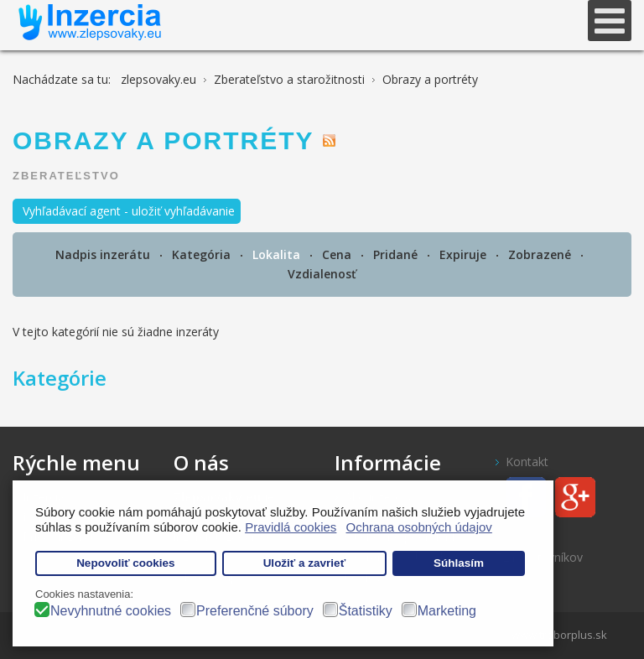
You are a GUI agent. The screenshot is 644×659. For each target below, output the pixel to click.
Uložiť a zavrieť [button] (304, 563)
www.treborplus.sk (559, 635)
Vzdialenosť (322, 274)
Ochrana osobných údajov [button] (419, 527)
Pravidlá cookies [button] (291, 527)
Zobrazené (541, 254)
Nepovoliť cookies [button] (126, 563)
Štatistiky (366, 611)
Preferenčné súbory (255, 611)
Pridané (397, 254)
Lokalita (278, 254)
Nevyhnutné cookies (111, 611)
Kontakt (527, 462)
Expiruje (465, 254)
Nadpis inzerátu (104, 254)
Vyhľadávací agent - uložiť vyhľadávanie (129, 211)
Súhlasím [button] (459, 563)
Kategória (203, 254)
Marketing (447, 611)
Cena (338, 254)
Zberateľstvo (66, 176)
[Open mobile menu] (610, 21)
